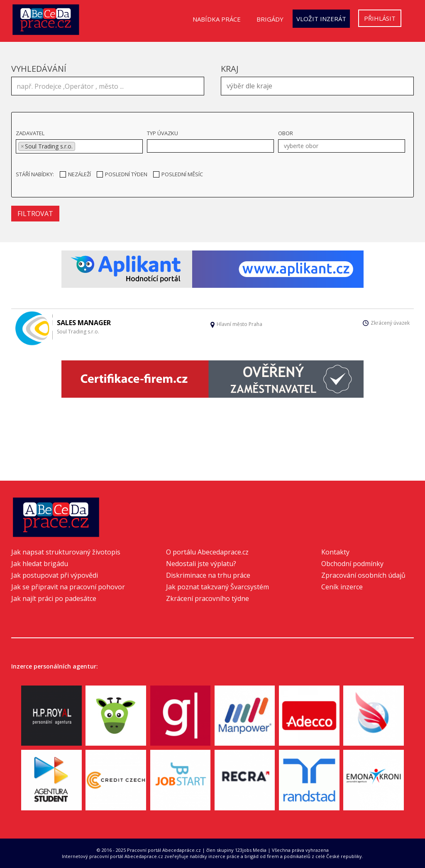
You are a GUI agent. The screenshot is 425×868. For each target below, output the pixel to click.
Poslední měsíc (178, 174)
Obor (286, 133)
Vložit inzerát (321, 19)
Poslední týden (122, 174)
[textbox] (319, 85)
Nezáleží (75, 174)
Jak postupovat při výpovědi (55, 575)
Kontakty (335, 552)
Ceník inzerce (342, 587)
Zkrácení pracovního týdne (208, 598)
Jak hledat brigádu (40, 564)
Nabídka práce (217, 19)
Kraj (230, 69)
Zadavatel (30, 133)
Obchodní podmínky (352, 564)
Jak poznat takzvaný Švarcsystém (217, 587)
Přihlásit (380, 18)
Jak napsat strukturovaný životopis (66, 552)
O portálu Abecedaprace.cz (207, 552)
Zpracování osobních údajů (363, 575)
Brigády (270, 19)
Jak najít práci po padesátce (54, 598)
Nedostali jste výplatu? (201, 564)
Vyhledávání (39, 69)
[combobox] (317, 86)
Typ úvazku (162, 133)
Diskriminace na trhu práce (208, 575)
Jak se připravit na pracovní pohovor (68, 587)
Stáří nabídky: (35, 174)
